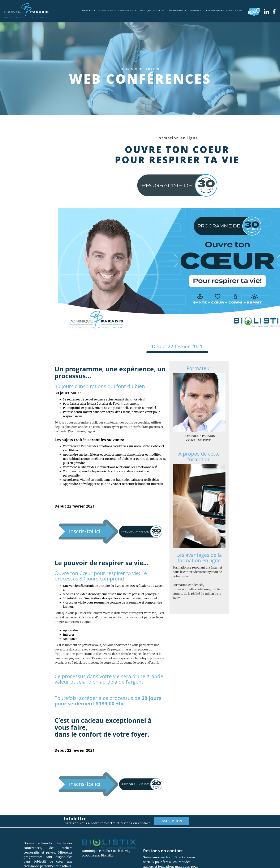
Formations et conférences (116, 10)
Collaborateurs (214, 10)
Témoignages (175, 10)
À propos (196, 10)
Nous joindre (234, 10)
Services (87, 10)
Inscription (171, 821)
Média (157, 10)
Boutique (146, 10)
